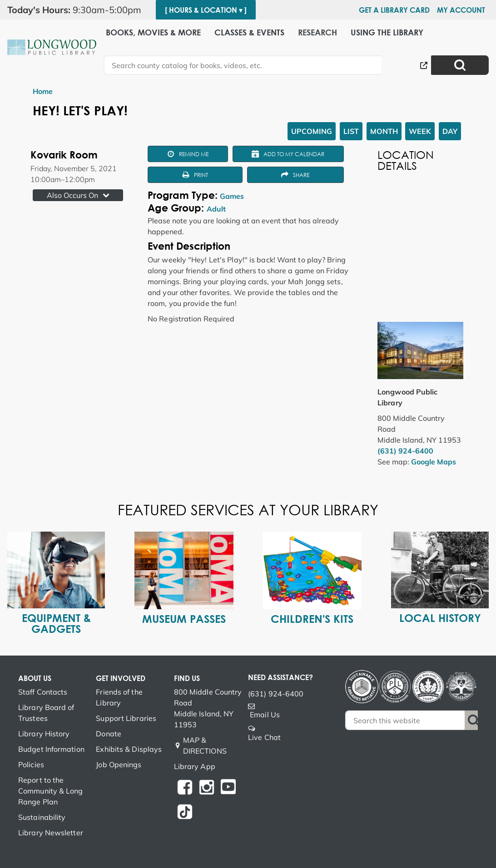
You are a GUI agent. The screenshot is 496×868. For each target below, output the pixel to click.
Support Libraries (126, 718)
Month (384, 131)
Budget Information (51, 749)
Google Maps (434, 462)
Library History (44, 734)
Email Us (265, 715)
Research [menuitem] (317, 32)
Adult (216, 209)
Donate (109, 734)
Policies (31, 764)
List (351, 131)
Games (232, 196)
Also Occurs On (79, 195)
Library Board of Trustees (46, 713)
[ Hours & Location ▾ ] (206, 10)
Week (420, 131)
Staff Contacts (43, 692)
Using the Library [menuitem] (387, 32)
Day (450, 131)
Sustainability (42, 817)
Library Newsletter (51, 833)
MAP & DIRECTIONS (205, 745)
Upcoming (312, 131)
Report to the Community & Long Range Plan (51, 791)
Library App (195, 766)
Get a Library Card (394, 10)
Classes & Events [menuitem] (249, 32)
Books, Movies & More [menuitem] (153, 32)
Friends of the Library (119, 697)
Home (43, 91)
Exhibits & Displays (129, 749)
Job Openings (119, 764)
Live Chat (264, 737)
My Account (461, 10)
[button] (78, 10)
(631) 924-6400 (405, 451)
